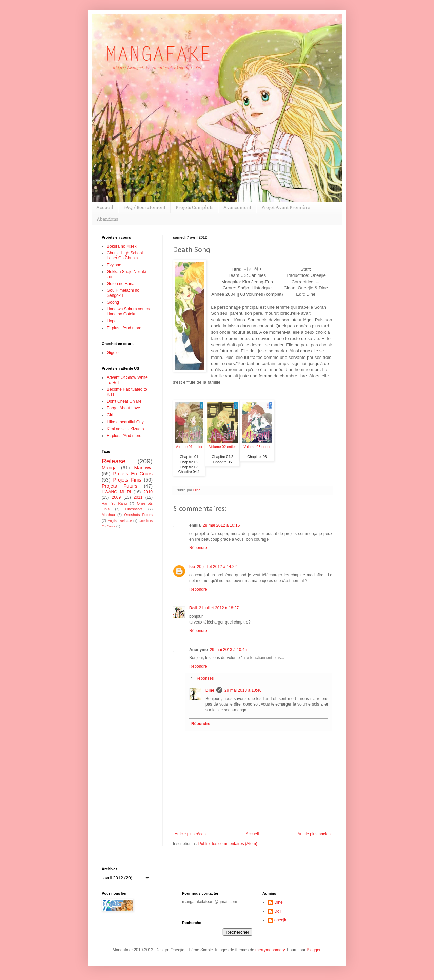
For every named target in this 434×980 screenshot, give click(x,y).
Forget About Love (123, 408)
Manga (109, 468)
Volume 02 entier (222, 447)
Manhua (108, 515)
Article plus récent (191, 834)
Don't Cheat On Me (124, 401)
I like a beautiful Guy (125, 422)
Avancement (237, 207)
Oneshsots (134, 509)
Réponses (204, 678)
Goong (113, 302)
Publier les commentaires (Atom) (228, 844)
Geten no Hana (121, 284)
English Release (120, 521)
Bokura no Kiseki (122, 246)
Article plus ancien (314, 834)
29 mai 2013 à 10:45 (228, 650)
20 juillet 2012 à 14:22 (217, 567)
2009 (116, 497)
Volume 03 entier (257, 447)
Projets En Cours (133, 474)
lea (192, 567)
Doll (193, 608)
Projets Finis (127, 480)
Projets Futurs (120, 486)
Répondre (198, 548)
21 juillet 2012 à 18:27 (219, 608)
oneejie (281, 920)
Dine (210, 690)
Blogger (313, 950)
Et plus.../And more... (126, 328)
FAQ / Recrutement (144, 207)
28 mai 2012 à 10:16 (221, 525)
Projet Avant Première (286, 207)
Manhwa (143, 468)
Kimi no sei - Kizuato (125, 429)
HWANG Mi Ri (116, 492)
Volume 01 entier (189, 447)
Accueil (105, 207)
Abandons (107, 219)
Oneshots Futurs (138, 515)
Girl (110, 415)
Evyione (114, 265)
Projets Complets (194, 207)
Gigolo (113, 353)
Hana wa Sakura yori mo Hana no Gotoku (129, 311)
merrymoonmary (270, 950)
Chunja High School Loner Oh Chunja (125, 256)
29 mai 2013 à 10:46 (243, 690)
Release (114, 461)
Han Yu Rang (114, 503)
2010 (148, 492)
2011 (138, 497)
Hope (112, 321)
